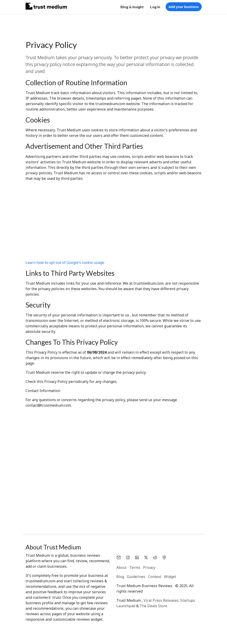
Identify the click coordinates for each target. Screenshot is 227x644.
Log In (155, 7)
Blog (120, 577)
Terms (135, 567)
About (121, 567)
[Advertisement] (114, 222)
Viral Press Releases (161, 600)
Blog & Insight (132, 7)
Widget (170, 577)
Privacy (149, 567)
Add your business (184, 7)
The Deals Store (153, 606)
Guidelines (136, 577)
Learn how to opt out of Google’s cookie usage (65, 262)
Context (155, 577)
